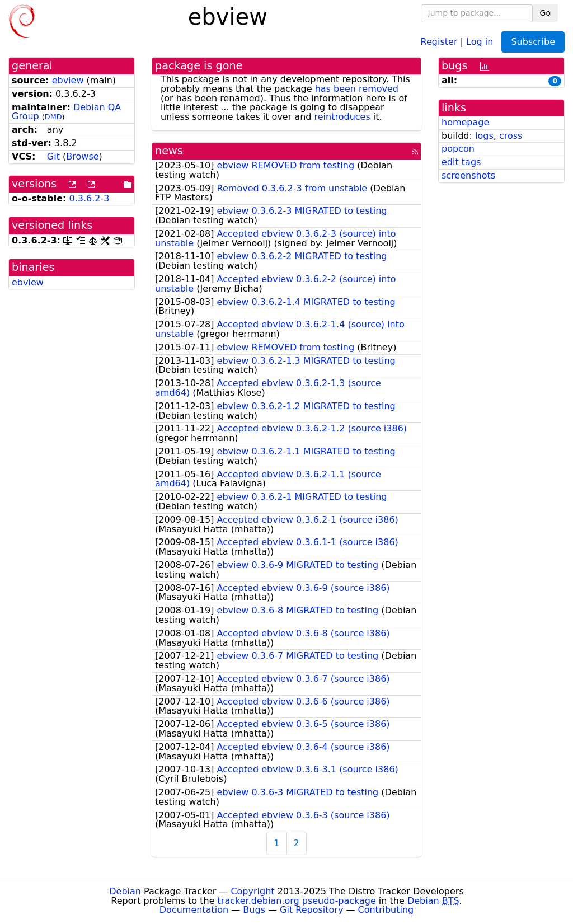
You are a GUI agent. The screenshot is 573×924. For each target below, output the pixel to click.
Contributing (386, 910)
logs (484, 136)
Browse (82, 156)
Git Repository (311, 910)
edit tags (461, 162)
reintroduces (342, 117)
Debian (125, 891)
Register (439, 41)
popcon (458, 149)
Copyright (252, 891)
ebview (68, 80)
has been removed (357, 89)
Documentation (194, 910)
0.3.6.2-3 (90, 198)
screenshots (468, 175)
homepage (465, 122)
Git (53, 156)
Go (545, 13)
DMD (53, 117)
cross (511, 136)
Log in (480, 41)
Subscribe (533, 42)
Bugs (254, 910)
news (169, 151)
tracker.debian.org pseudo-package (297, 901)
